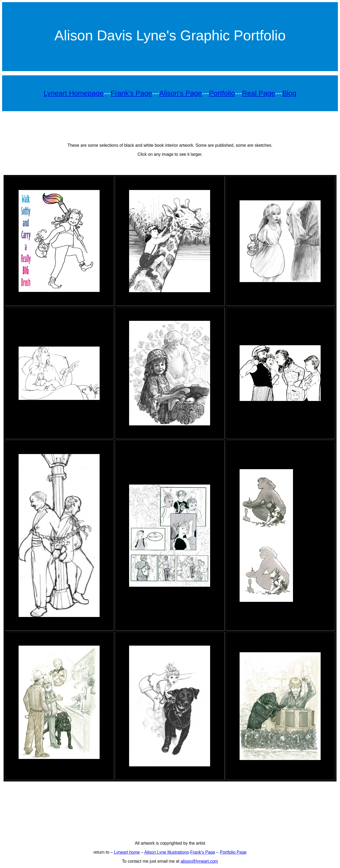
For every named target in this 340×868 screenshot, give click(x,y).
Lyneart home (127, 852)
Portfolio (222, 93)
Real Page (258, 93)
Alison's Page (180, 93)
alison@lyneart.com (199, 861)
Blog (289, 93)
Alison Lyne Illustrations (167, 852)
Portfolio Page (233, 852)
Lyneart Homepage (74, 93)
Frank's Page (131, 93)
